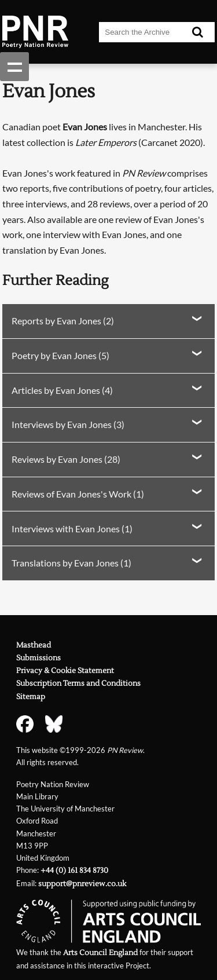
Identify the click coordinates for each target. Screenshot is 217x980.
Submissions (38, 658)
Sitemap (31, 697)
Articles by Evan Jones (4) (62, 390)
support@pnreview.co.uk (82, 884)
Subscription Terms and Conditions (78, 683)
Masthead (34, 645)
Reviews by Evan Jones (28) (66, 459)
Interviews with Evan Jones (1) (72, 529)
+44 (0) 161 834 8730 (74, 871)
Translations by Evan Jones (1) (71, 563)
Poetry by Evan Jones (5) (60, 355)
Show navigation (14, 67)
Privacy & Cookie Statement (65, 671)
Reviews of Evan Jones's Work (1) (78, 494)
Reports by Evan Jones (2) (63, 321)
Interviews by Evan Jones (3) (68, 424)
